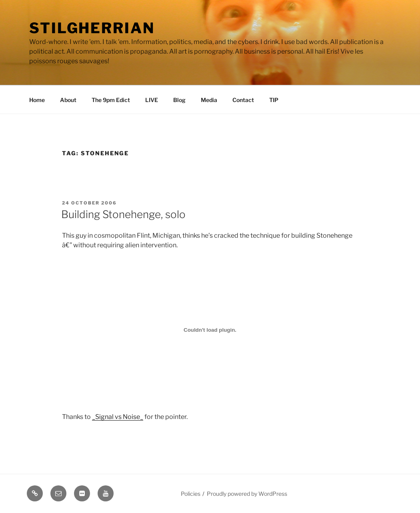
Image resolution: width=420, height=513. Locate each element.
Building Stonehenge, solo (123, 214)
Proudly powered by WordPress (247, 494)
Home (37, 100)
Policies (191, 494)
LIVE (152, 100)
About (68, 100)
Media (209, 100)
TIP (274, 100)
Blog (179, 100)
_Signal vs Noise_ (118, 417)
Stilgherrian (92, 28)
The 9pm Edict (111, 100)
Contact (243, 100)
